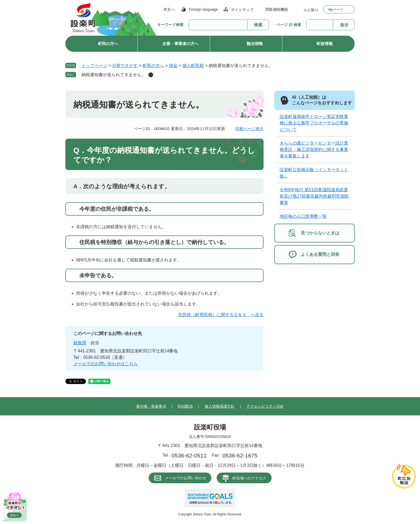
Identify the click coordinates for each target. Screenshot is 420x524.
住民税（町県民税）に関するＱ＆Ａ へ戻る (221, 315)
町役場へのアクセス (249, 478)
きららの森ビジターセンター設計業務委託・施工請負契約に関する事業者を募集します (314, 150)
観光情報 (255, 44)
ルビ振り (311, 10)
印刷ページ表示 (250, 129)
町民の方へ (108, 44)
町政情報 (325, 44)
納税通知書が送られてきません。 (114, 75)
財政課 (80, 343)
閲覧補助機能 (277, 9)
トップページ (94, 66)
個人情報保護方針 (220, 406)
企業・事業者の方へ (180, 44)
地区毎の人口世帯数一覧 (303, 216)
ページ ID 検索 (289, 25)
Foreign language (203, 9)
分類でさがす (125, 66)
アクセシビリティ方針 (265, 406)
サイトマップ (242, 10)
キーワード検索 (170, 25)
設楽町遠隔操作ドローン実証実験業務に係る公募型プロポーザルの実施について (314, 123)
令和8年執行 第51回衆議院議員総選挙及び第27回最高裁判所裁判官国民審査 (314, 196)
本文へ (169, 9)
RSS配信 (185, 406)
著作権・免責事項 (151, 406)
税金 (173, 66)
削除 (151, 75)
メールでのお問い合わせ (186, 478)
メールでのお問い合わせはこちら (106, 364)
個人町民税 (193, 66)
